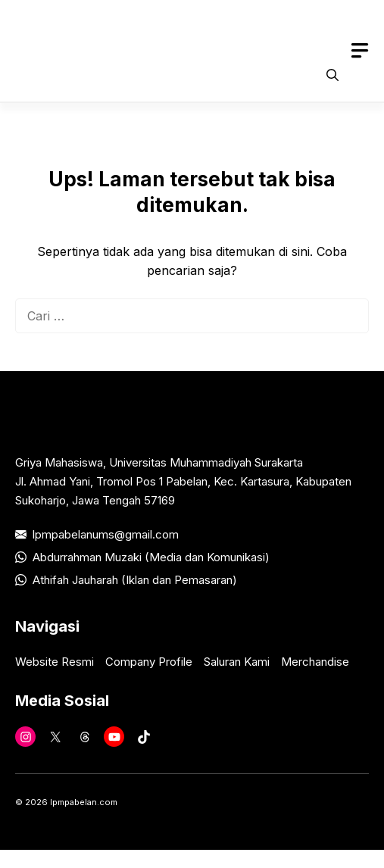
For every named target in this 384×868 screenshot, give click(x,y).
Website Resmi (55, 662)
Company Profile (149, 662)
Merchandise (315, 662)
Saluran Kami (237, 662)
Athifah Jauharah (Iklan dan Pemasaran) (135, 580)
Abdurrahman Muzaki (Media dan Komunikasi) (151, 557)
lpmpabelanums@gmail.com (106, 534)
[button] (332, 75)
